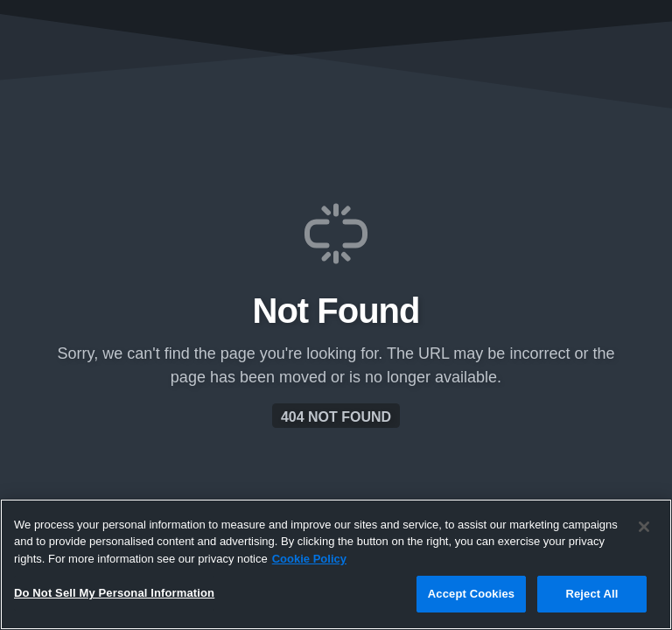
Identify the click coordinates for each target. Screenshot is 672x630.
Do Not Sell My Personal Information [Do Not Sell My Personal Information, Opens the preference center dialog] (114, 593)
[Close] (644, 527)
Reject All (591, 594)
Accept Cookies (471, 594)
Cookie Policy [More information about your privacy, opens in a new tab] (309, 559)
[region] (336, 564)
